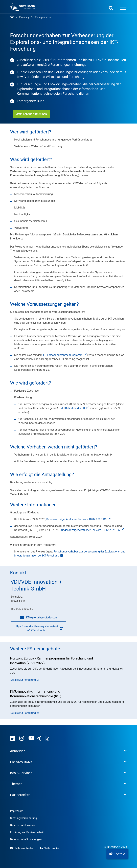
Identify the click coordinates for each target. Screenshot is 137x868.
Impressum (17, 811)
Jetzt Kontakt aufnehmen (32, 114)
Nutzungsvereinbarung (24, 818)
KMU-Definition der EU (74, 408)
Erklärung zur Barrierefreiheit (27, 832)
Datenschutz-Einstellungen (26, 839)
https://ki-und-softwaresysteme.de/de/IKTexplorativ (37, 629)
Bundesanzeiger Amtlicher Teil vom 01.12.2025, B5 (92, 530)
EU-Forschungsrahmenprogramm (65, 355)
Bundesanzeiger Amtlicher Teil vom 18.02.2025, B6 (78, 519)
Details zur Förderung (23, 680)
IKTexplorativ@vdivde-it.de (38, 618)
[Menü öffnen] (123, 8)
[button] (117, 854)
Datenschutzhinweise (23, 825)
